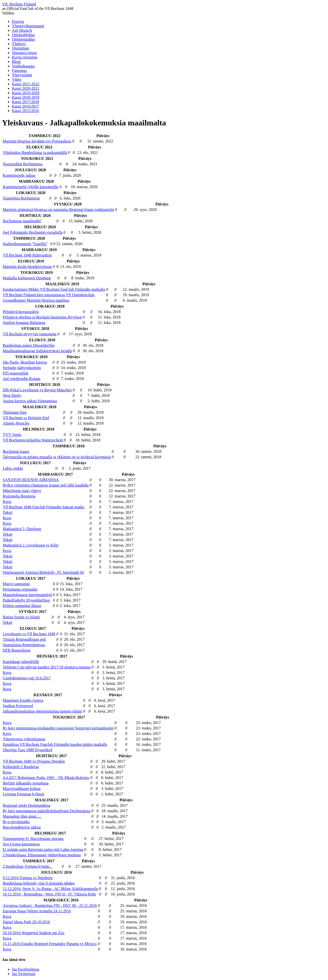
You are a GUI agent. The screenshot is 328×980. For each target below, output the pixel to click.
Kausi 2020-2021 (26, 88)
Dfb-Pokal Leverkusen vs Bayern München (37, 390)
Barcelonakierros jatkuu (22, 827)
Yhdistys (19, 44)
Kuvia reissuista (25, 57)
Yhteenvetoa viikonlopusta (24, 739)
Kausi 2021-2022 (26, 84)
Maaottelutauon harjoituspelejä (27, 595)
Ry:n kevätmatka (16, 822)
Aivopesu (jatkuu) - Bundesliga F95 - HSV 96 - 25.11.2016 (50, 906)
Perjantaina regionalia (20, 589)
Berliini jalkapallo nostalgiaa (26, 783)
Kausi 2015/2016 (26, 111)
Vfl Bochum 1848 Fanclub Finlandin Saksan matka (43, 507)
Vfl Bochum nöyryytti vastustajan (30, 334)
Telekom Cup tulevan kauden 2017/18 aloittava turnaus (47, 667)
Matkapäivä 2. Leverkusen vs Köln (30, 545)
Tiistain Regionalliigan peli (24, 639)
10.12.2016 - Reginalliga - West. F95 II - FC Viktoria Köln (49, 894)
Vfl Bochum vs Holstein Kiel (26, 418)
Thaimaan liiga (15, 412)
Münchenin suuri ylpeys (22, 491)
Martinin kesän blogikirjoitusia (27, 267)
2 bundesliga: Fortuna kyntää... (27, 866)
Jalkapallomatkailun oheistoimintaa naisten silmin (42, 711)
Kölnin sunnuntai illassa (22, 606)
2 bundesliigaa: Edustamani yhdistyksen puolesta (42, 855)
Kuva (7, 502)
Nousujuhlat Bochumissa (23, 164)
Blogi (16, 62)
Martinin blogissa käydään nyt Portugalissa (37, 141)
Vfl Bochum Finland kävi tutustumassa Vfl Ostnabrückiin (49, 295)
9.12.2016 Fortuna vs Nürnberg (28, 878)
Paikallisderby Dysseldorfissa (26, 600)
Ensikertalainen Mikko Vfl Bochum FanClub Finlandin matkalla (54, 289)
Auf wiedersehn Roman (22, 379)
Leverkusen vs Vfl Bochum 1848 (29, 634)
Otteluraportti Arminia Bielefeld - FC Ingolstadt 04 (43, 572)
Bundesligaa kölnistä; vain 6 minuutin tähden (39, 883)
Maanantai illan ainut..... (22, 816)
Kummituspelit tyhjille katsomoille (30, 187)
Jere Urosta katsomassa (21, 844)
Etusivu (18, 21)
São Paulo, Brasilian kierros (25, 362)
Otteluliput (20, 48)
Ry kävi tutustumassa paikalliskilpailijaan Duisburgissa (47, 811)
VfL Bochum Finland (19, 4)
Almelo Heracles (16, 423)
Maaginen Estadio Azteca (23, 700)
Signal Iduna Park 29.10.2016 (26, 922)
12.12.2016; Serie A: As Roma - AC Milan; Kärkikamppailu (50, 889)
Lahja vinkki (13, 468)
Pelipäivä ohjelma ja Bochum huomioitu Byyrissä (42, 317)
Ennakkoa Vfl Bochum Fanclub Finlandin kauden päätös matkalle (55, 744)
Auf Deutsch (22, 30)
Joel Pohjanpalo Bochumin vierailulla (33, 232)
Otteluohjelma (23, 35)
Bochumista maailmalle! (22, 221)
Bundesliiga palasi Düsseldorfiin (29, 345)
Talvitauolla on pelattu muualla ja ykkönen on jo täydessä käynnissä (57, 457)
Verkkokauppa (23, 66)
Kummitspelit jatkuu (19, 175)
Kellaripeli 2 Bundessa (21, 767)
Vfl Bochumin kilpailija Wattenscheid (33, 440)
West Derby (12, 395)
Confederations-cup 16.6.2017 (27, 678)
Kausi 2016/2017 (26, 106)
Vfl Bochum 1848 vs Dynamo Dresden (34, 761)
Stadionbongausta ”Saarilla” (25, 244)
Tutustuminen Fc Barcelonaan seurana (33, 839)
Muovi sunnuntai (16, 584)
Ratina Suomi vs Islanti (21, 617)
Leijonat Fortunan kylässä (23, 794)
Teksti (8, 512)
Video (17, 79)
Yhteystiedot (22, 75)
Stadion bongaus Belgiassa (24, 323)
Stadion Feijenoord (18, 706)
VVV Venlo (12, 435)
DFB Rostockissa (17, 650)
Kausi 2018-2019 (26, 97)
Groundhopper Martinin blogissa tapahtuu (36, 300)
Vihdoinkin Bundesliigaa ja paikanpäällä (35, 153)
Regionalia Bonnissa (19, 496)
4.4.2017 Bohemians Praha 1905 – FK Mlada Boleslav (46, 778)
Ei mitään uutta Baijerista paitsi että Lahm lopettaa (43, 850)
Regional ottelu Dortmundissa (27, 805)
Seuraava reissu (24, 53)
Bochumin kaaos (16, 451)
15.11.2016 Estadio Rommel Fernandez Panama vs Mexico (50, 944)
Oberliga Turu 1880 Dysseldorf (27, 750)
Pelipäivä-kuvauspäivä (21, 312)
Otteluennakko (24, 39)
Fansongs (19, 71)
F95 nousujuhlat (16, 373)
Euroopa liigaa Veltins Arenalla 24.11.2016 (37, 911)
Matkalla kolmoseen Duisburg (27, 278)
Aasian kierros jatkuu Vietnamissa (30, 401)
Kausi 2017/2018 (26, 102)
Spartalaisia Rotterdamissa (24, 645)
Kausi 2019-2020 (26, 93)
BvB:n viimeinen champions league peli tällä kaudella (46, 485)
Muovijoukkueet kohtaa (22, 789)
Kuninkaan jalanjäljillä (21, 662)
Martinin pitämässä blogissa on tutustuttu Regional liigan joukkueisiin (58, 210)
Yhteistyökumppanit (28, 26)
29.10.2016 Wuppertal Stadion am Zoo (34, 933)
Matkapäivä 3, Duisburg (22, 529)
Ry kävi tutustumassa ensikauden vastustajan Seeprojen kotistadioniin (58, 728)
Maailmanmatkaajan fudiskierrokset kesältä (37, 351)
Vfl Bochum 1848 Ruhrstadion (27, 255)
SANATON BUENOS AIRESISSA (31, 480)
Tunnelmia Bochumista (21, 198)
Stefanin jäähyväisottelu (22, 368)
